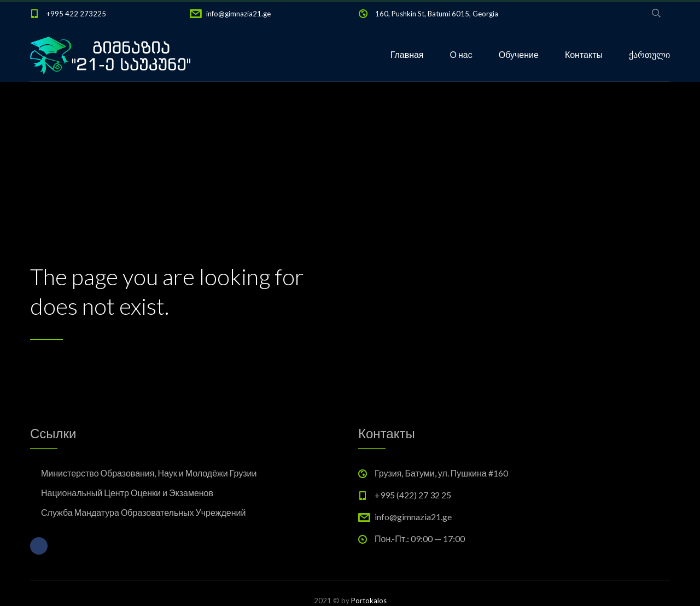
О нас (461, 54)
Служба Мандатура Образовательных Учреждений (143, 512)
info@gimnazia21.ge (238, 14)
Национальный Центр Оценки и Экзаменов (127, 493)
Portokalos (369, 601)
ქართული (649, 54)
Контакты (584, 54)
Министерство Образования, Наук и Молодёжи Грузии (149, 473)
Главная (407, 54)
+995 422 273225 (76, 14)
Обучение (519, 54)
